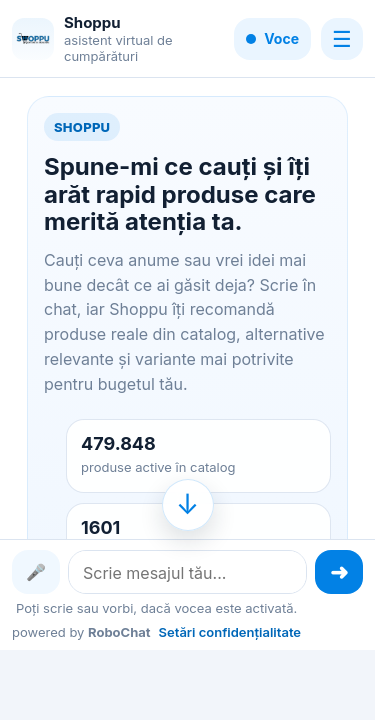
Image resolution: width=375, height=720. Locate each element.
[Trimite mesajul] (339, 572)
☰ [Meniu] (342, 39)
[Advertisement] (187, 683)
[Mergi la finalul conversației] (188, 505)
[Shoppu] (33, 39)
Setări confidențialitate (230, 632)
